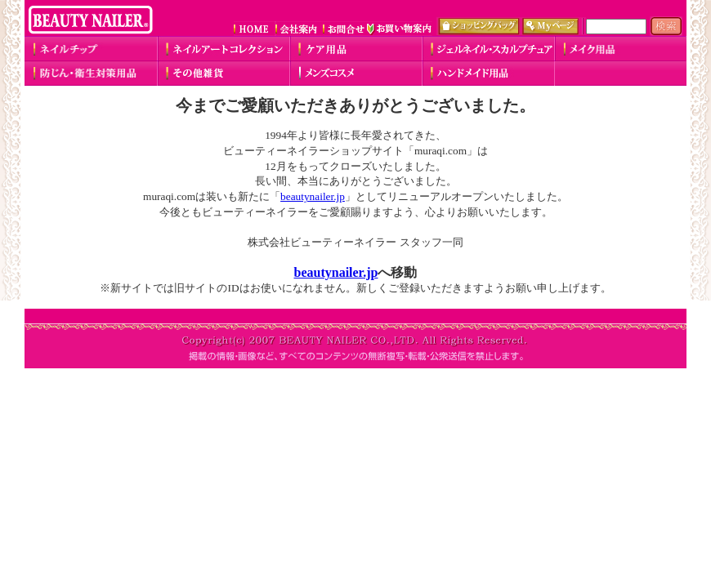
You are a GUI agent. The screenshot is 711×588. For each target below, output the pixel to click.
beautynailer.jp (313, 196)
